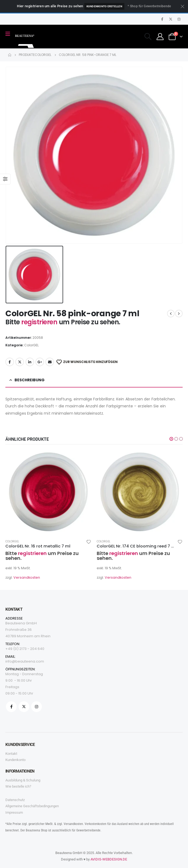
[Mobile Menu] (10, 34)
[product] (48, 492)
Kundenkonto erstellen (104, 6)
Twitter (20, 362)
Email (50, 362)
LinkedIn (30, 362)
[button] (171, 439)
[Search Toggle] (148, 37)
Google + (40, 362)
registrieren (40, 322)
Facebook (10, 362)
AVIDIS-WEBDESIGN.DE (109, 859)
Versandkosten (27, 577)
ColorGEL (31, 345)
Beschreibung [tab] (30, 380)
